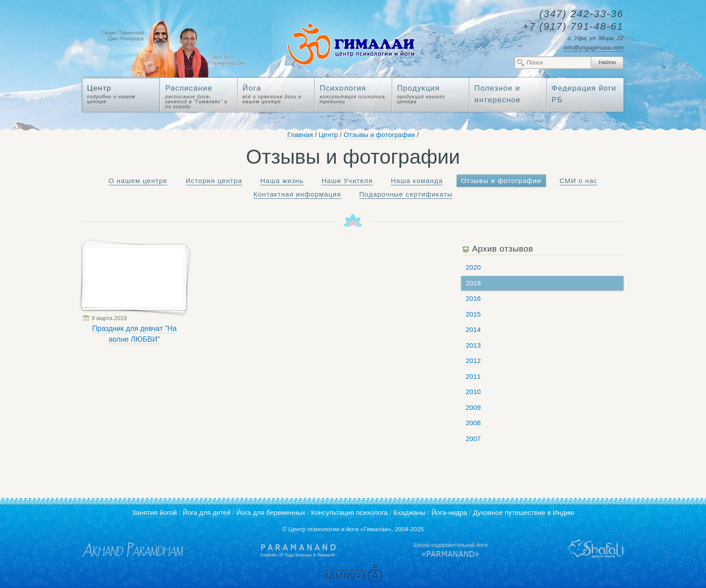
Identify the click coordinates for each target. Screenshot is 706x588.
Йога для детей (207, 512)
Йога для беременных (271, 512)
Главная (300, 135)
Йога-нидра (449, 512)
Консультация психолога (349, 512)
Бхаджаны (409, 512)
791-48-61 (573, 27)
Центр (328, 135)
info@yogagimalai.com (594, 48)
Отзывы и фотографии (379, 135)
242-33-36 (581, 14)
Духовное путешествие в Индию (524, 512)
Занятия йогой (154, 512)
